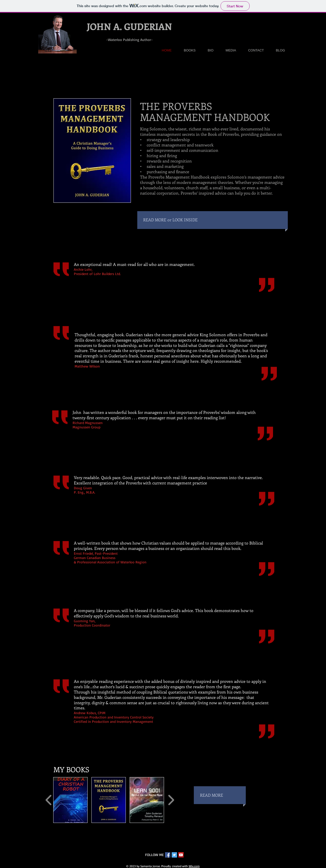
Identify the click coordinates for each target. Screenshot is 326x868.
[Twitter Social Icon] (174, 855)
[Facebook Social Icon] (168, 855)
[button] (70, 800)
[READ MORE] (223, 795)
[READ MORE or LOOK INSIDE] (202, 220)
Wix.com (194, 866)
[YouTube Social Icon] (181, 855)
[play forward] (171, 800)
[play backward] (49, 800)
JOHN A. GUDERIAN (129, 26)
